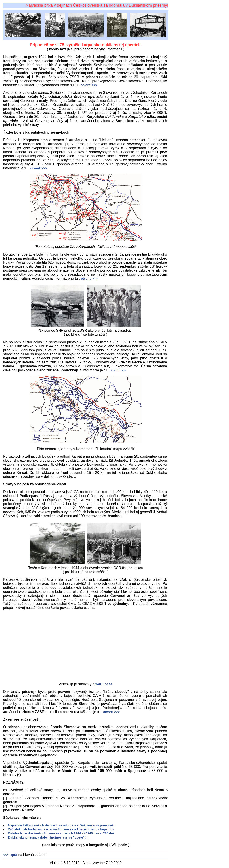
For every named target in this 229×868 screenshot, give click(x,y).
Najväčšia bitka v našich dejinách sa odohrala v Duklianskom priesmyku (62, 825)
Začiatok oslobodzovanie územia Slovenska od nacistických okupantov (61, 829)
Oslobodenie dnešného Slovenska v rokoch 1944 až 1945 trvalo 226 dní (61, 833)
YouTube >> (104, 684)
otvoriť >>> (89, 85)
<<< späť (10, 855)
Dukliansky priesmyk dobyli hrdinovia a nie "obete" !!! (48, 837)
